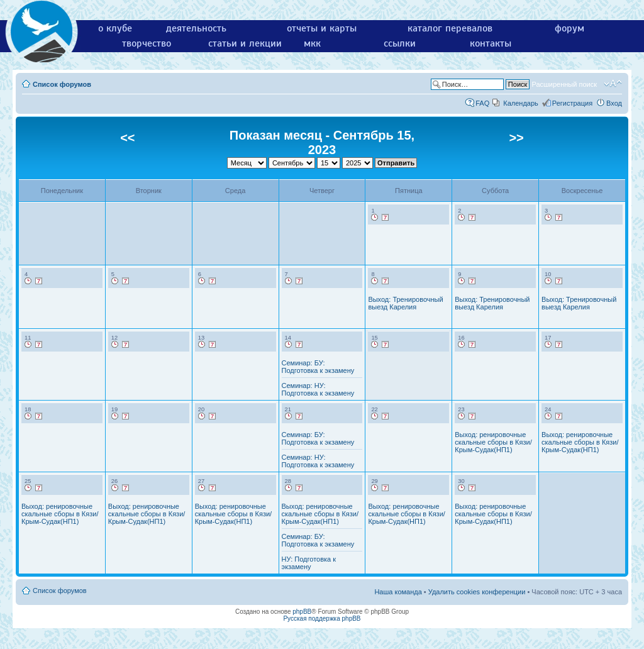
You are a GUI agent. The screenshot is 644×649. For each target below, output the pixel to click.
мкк (312, 43)
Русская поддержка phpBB (322, 618)
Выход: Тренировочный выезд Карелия (405, 303)
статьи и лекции (245, 43)
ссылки (400, 43)
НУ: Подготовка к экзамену (309, 563)
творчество (147, 43)
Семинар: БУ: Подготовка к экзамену (318, 367)
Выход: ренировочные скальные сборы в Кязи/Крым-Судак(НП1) (493, 442)
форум (569, 28)
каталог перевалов (450, 28)
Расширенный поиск (564, 84)
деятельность (196, 28)
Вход (614, 103)
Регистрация (572, 103)
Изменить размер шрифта (613, 84)
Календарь (521, 103)
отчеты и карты (322, 28)
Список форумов (62, 84)
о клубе (115, 28)
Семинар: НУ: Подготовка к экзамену (318, 389)
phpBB (302, 612)
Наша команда (398, 592)
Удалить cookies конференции (477, 592)
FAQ (482, 103)
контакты (491, 43)
